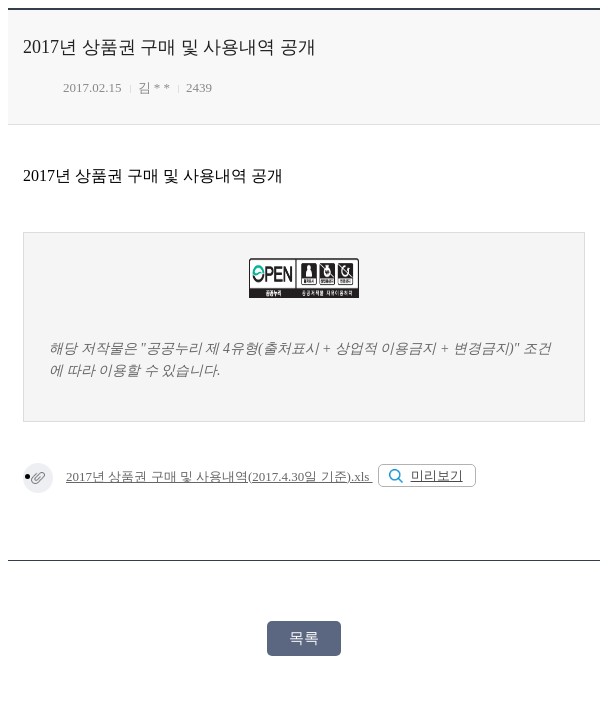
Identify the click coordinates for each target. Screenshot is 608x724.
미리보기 (437, 475)
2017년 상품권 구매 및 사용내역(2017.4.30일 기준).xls (219, 476)
